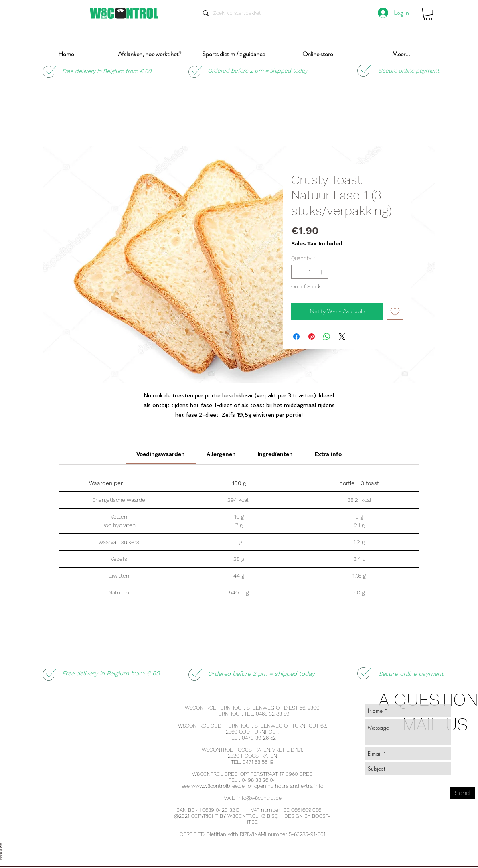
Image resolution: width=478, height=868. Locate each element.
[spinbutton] (310, 272)
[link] (161, 454)
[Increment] (322, 272)
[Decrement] (297, 272)
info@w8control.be (259, 798)
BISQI (273, 816)
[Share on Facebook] (296, 337)
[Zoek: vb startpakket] (249, 13)
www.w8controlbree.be (218, 786)
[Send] (462, 793)
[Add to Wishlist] (395, 311)
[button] (428, 14)
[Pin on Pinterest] (312, 337)
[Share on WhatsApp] (327, 337)
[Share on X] (342, 337)
